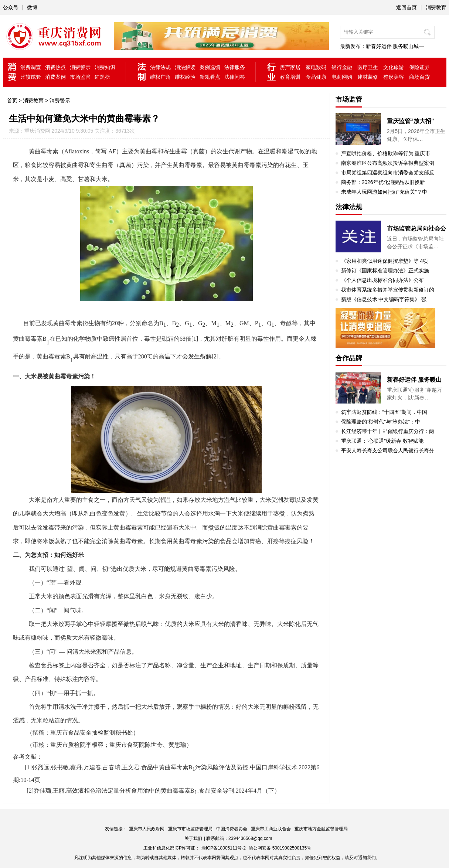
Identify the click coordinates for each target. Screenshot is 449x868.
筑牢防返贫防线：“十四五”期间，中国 (384, 412)
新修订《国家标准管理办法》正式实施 (385, 270)
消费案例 (55, 77)
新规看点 (210, 77)
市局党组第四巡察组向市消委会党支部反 (388, 173)
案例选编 (210, 67)
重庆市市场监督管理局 (190, 829)
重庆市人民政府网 (147, 829)
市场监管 (80, 77)
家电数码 (316, 67)
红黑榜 (102, 77)
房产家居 (290, 67)
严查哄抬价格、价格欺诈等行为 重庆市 (386, 153)
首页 (12, 101)
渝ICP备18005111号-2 (224, 848)
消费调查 (31, 67)
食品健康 (316, 77)
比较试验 (31, 77)
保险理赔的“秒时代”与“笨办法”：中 (381, 422)
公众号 (11, 7)
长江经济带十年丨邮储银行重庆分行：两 (388, 431)
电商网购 (342, 77)
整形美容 (394, 77)
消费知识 (105, 67)
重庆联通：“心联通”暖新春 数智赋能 (382, 441)
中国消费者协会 (232, 829)
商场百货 (419, 77)
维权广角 (160, 77)
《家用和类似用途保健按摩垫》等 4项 (385, 261)
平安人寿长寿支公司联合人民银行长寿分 (388, 450)
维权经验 (185, 77)
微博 (32, 7)
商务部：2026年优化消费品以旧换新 (383, 182)
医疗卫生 (368, 67)
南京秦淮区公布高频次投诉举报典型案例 (388, 163)
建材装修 (368, 77)
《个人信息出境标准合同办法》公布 (382, 280)
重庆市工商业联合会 (271, 829)
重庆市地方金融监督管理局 (321, 829)
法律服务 (235, 67)
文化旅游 (394, 67)
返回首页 (407, 7)
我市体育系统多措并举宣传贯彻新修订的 (388, 290)
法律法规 (160, 67)
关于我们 (193, 838)
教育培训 (290, 77)
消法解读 (185, 67)
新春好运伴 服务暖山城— (395, 46)
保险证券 (419, 67)
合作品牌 (349, 358)
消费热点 (55, 67)
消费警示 (80, 67)
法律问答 (235, 77)
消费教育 (436, 7)
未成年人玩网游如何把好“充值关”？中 (384, 192)
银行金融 (342, 67)
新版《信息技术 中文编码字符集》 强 (384, 299)
